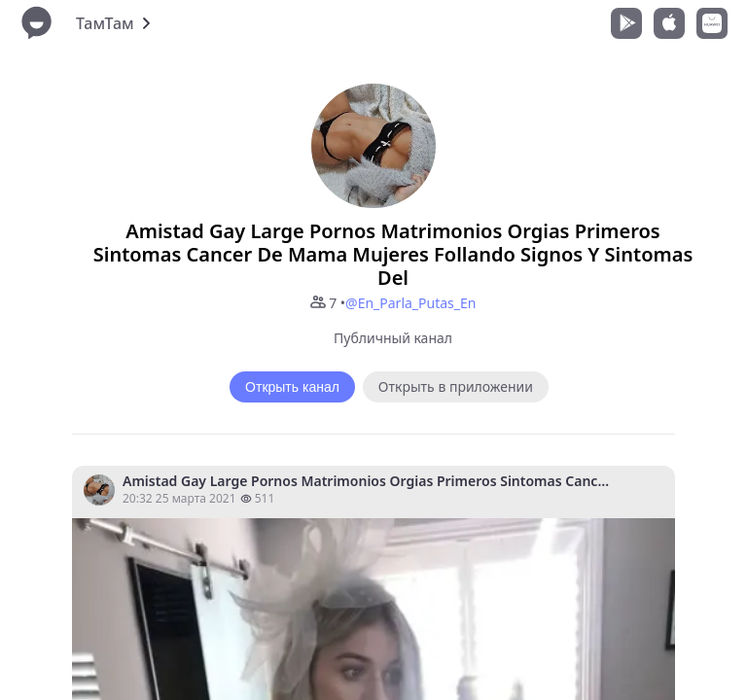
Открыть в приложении (456, 386)
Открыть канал (292, 387)
